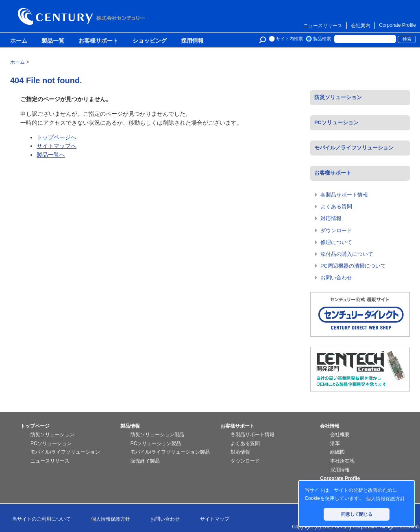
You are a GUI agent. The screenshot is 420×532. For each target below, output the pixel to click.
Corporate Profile (397, 25)
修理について (336, 242)
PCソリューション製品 (156, 443)
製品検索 (322, 39)
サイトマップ (215, 519)
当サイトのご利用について (41, 519)
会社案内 (361, 26)
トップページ (35, 426)
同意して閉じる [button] (357, 514)
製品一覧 (53, 41)
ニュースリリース (323, 26)
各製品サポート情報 (344, 195)
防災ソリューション (338, 97)
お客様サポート (98, 41)
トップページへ (57, 137)
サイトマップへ (57, 146)
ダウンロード (336, 230)
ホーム (19, 41)
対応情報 (331, 218)
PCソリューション (336, 122)
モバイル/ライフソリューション (65, 452)
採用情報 (192, 41)
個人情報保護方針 (111, 519)
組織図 (337, 452)
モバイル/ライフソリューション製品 (170, 452)
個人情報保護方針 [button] (385, 499)
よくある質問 (336, 207)
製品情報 (130, 426)
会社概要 (340, 435)
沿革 (335, 443)
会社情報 (330, 426)
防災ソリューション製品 (157, 435)
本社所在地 (342, 461)
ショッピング (150, 41)
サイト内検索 (289, 39)
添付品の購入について (347, 254)
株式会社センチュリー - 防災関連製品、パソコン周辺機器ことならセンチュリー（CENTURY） (83, 16)
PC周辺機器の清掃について (353, 266)
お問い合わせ (336, 278)
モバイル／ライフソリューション (354, 148)
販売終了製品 (145, 461)
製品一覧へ (51, 155)
